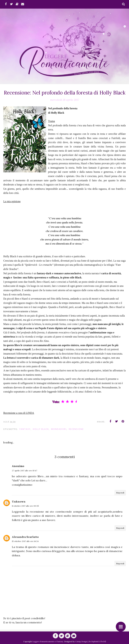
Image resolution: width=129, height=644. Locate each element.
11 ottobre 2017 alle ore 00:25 (25, 506)
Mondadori (59, 429)
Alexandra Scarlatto (25, 537)
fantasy (25, 429)
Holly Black (41, 429)
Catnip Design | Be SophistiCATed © (91, 642)
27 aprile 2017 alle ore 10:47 (24, 471)
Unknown (19, 501)
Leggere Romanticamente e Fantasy (48, 642)
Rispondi (120, 493)
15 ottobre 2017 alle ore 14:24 (25, 541)
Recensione (76, 429)
